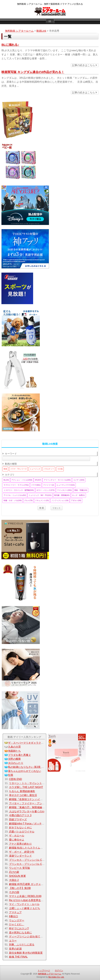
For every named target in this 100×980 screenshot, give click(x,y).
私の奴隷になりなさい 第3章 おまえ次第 (31, 767)
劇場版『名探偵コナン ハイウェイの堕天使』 (35, 799)
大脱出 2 (14, 880)
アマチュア (15, 912)
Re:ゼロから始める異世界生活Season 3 (32, 900)
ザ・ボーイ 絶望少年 (22, 852)
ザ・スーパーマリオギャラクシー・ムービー (33, 743)
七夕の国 (14, 892)
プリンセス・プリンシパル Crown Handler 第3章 (37, 860)
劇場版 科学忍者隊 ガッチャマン (27, 884)
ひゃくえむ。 (17, 924)
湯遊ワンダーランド (20, 856)
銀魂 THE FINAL (18, 957)
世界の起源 (15, 949)
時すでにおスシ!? (19, 928)
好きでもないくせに (20, 828)
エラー (13, 941)
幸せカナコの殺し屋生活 (23, 795)
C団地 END (16, 779)
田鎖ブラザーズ (18, 819)
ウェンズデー (17, 920)
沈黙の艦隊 (14, 759)
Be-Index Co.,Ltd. (56, 977)
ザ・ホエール (17, 836)
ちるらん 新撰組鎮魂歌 (22, 791)
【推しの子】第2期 (20, 888)
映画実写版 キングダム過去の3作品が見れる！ (33, 72)
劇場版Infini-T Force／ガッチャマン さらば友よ (36, 824)
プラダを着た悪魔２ (19, 755)
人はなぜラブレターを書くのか (27, 811)
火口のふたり (16, 763)
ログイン (59, 970)
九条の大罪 (14, 747)
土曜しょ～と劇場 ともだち (25, 908)
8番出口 (14, 916)
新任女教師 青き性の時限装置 (26, 953)
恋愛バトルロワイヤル (22, 832)
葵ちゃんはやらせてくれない (25, 771)
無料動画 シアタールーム (50, 974)
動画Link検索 (50, 444)
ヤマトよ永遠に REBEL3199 (25, 896)
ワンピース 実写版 (19, 868)
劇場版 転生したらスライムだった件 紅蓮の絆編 (36, 848)
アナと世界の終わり (20, 844)
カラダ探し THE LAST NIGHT (26, 787)
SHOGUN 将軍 (18, 876)
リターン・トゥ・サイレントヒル (28, 783)
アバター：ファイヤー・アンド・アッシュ (33, 803)
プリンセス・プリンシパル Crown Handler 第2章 (38, 864)
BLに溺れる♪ (10, 45)
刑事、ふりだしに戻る (22, 945)
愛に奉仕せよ (17, 840)
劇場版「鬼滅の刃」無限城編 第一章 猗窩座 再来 (37, 807)
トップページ (44, 970)
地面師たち (14, 751)
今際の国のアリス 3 (20, 815)
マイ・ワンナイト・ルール (24, 904)
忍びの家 (14, 872)
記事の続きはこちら (84, 65)
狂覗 (11, 775)
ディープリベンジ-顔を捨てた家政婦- (30, 937)
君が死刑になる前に (20, 933)
